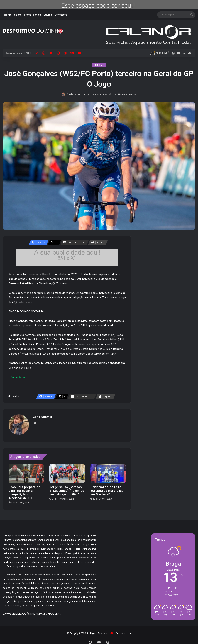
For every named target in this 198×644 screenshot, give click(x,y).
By (129, 631)
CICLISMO (99, 65)
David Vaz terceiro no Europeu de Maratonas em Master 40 (107, 489)
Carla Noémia (77, 94)
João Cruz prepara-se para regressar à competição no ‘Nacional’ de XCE (24, 491)
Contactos (61, 15)
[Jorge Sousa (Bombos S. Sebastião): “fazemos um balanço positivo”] (67, 472)
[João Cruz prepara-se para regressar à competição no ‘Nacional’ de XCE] (26, 472)
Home (8, 15)
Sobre (18, 15)
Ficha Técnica (33, 15)
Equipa (48, 15)
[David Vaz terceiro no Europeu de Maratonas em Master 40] (108, 472)
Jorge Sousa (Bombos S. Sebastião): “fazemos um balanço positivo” (67, 489)
